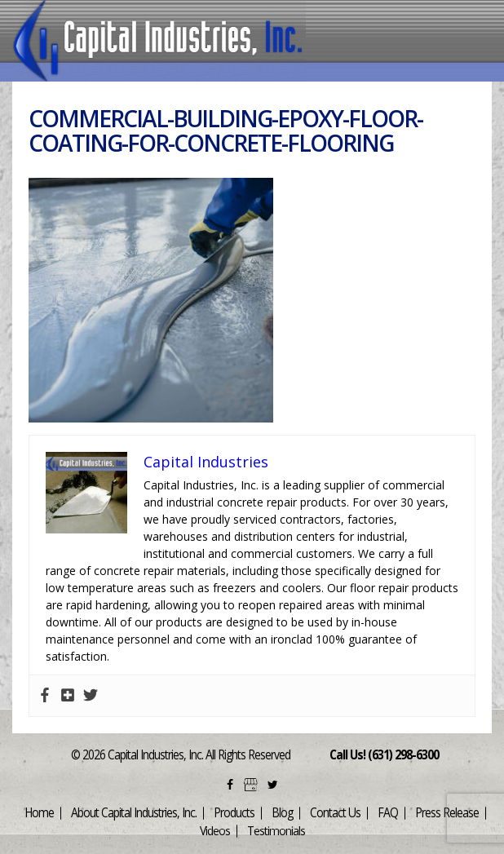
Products (234, 813)
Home (39, 813)
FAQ (388, 813)
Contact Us (335, 813)
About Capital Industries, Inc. (134, 813)
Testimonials (276, 831)
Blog (282, 813)
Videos (215, 831)
